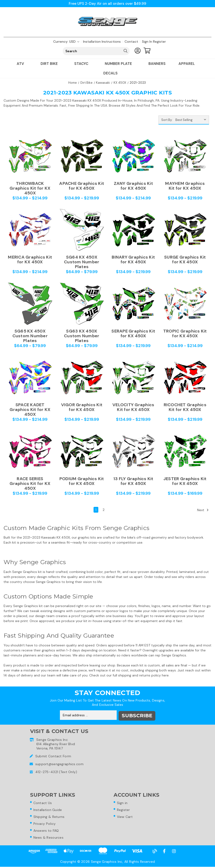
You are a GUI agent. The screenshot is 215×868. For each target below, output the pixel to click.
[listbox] (192, 120)
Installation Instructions (102, 42)
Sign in (147, 42)
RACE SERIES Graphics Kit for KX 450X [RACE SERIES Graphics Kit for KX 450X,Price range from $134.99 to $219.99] (30, 483)
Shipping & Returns (50, 817)
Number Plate (120, 64)
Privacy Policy (46, 824)
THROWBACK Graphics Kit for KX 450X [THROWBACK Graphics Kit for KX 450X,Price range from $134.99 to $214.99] (30, 188)
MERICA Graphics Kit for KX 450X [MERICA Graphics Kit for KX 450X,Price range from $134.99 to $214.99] (30, 260)
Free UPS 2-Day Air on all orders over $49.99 (107, 3)
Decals (110, 73)
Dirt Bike (51, 64)
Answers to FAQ (47, 831)
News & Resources (49, 838)
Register (159, 42)
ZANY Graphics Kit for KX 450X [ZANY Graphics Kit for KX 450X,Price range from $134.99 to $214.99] (133, 186)
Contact (131, 42)
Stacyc (83, 64)
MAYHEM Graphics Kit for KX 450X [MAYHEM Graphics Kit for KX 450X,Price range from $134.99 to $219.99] (185, 186)
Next (203, 510)
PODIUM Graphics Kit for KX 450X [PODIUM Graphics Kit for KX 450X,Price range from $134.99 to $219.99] (82, 481)
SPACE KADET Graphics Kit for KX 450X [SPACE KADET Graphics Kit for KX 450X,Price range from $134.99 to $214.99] (30, 410)
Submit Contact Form (53, 755)
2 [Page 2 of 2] (104, 510)
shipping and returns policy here (143, 675)
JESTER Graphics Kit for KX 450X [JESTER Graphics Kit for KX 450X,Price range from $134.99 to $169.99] (185, 481)
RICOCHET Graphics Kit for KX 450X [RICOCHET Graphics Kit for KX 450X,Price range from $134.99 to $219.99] (185, 407)
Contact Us (44, 803)
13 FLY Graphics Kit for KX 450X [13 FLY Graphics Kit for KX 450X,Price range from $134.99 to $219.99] (133, 481)
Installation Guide (49, 810)
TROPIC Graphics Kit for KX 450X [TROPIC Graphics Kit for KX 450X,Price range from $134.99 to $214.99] (185, 334)
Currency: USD (66, 42)
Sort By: (167, 120)
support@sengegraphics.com (59, 763)
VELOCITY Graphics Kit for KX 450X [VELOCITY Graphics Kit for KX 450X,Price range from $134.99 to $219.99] (133, 407)
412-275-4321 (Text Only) (56, 771)
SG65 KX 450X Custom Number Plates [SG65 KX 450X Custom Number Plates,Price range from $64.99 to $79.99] (30, 336)
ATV (22, 64)
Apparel (188, 64)
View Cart (126, 817)
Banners (157, 64)
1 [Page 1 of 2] (96, 510)
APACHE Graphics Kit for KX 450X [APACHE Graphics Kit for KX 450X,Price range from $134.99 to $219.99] (82, 186)
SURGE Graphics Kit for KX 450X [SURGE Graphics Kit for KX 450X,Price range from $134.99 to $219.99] (185, 260)
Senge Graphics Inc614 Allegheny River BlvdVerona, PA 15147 (56, 743)
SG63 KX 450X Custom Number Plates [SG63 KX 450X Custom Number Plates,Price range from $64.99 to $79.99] (82, 336)
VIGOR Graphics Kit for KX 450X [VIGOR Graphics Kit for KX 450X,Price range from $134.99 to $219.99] (82, 407)
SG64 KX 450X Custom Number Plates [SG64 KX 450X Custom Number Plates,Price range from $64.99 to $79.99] (82, 262)
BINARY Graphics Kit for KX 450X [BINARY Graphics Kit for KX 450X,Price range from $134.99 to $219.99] (133, 260)
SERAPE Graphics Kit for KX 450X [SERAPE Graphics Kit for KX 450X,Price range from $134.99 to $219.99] (133, 334)
